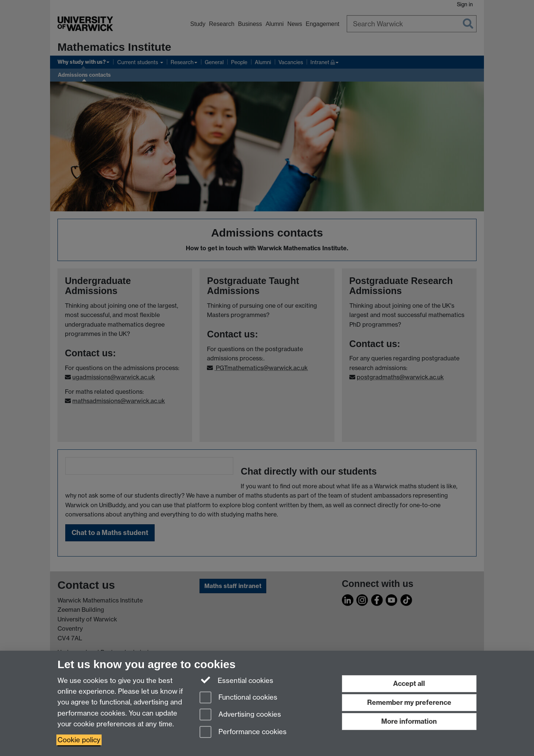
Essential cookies (236, 680)
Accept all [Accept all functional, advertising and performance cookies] (409, 684)
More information (409, 721)
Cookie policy (79, 740)
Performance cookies (243, 732)
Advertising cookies (240, 715)
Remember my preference (409, 702)
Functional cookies (238, 698)
